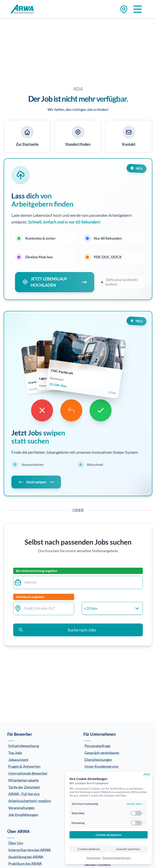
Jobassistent (18, 759)
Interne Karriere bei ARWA (30, 850)
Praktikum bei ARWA (25, 864)
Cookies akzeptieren (109, 835)
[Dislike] (42, 410)
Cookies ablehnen (89, 849)
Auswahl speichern (128, 849)
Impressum (94, 858)
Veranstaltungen (22, 807)
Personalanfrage (97, 746)
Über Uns (16, 843)
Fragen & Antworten (24, 766)
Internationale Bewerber (28, 773)
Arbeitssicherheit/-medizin (30, 801)
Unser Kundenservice (101, 766)
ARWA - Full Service (24, 794)
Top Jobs (15, 752)
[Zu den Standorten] (124, 9)
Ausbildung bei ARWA (26, 857)
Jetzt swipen (36, 482)
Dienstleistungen (98, 759)
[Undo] (71, 410)
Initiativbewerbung (24, 746)
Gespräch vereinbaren (102, 752)
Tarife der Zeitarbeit (24, 787)
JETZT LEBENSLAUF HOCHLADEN (55, 282)
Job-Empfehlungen (23, 814)
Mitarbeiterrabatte (24, 780)
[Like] (101, 410)
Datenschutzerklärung (116, 858)
